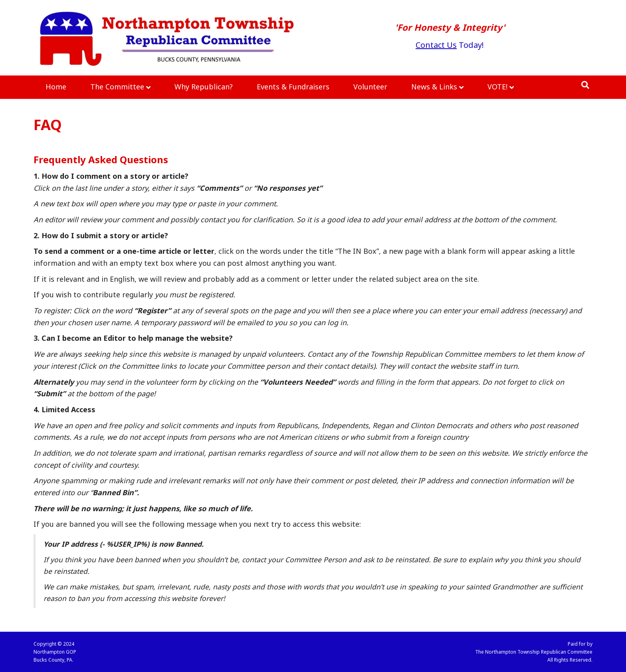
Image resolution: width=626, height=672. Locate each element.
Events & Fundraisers (293, 87)
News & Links (434, 87)
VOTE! (497, 87)
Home (56, 87)
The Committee (117, 87)
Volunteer (370, 87)
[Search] (585, 85)
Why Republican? (204, 87)
